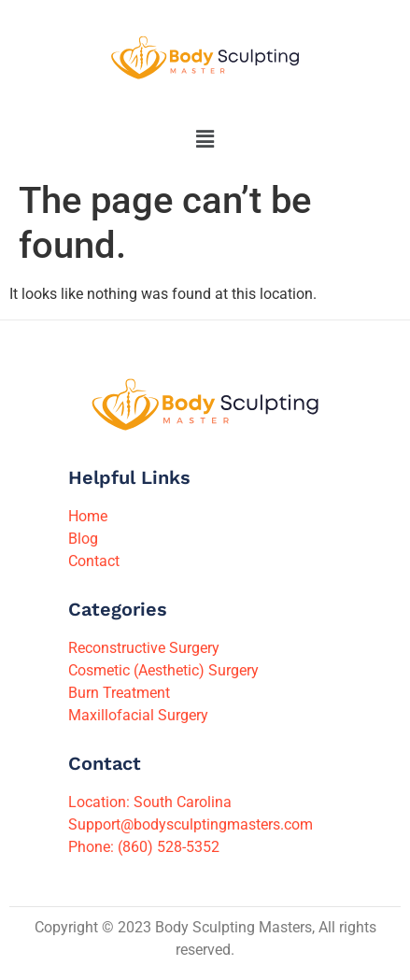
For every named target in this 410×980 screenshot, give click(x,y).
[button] (205, 139)
